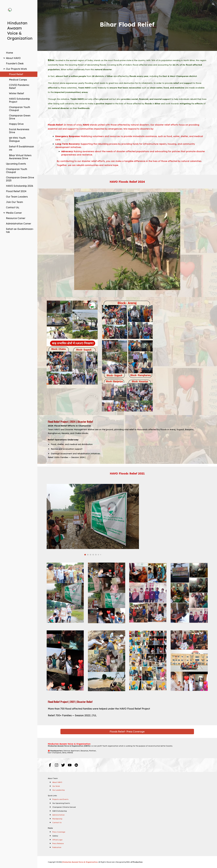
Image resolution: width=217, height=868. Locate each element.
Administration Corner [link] (19, 224)
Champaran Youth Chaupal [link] (20, 109)
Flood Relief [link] (16, 74)
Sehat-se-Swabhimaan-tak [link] (20, 230)
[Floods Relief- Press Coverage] (127, 732)
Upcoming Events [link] (16, 164)
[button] (213, 4)
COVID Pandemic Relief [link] (19, 86)
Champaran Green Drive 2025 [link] (20, 179)
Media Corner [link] (14, 213)
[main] (127, 26)
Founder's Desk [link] (15, 63)
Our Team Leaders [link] (17, 197)
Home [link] (9, 53)
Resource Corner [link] (16, 218)
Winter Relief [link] (16, 93)
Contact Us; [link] (13, 207)
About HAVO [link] (13, 58)
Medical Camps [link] (18, 80)
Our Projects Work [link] (16, 69)
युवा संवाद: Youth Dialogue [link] (17, 139)
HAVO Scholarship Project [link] (19, 100)
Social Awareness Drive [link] (19, 131)
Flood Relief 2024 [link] (16, 191)
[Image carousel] (127, 243)
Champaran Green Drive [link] (20, 117)
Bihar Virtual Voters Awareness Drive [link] (20, 157)
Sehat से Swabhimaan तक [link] (21, 148)
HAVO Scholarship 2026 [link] (20, 186)
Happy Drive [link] (16, 124)
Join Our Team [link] (14, 202)
